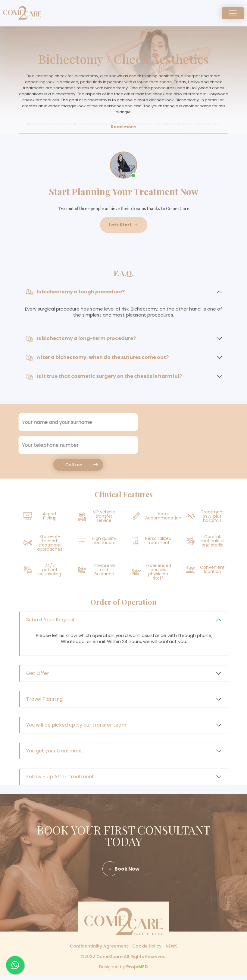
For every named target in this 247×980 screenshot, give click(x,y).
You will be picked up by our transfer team (76, 725)
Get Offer (38, 673)
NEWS (172, 946)
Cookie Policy (147, 946)
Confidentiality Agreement (99, 946)
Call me (63, 465)
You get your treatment (54, 751)
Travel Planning (44, 699)
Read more (123, 127)
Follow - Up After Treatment (60, 777)
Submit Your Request (51, 620)
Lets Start (124, 225)
